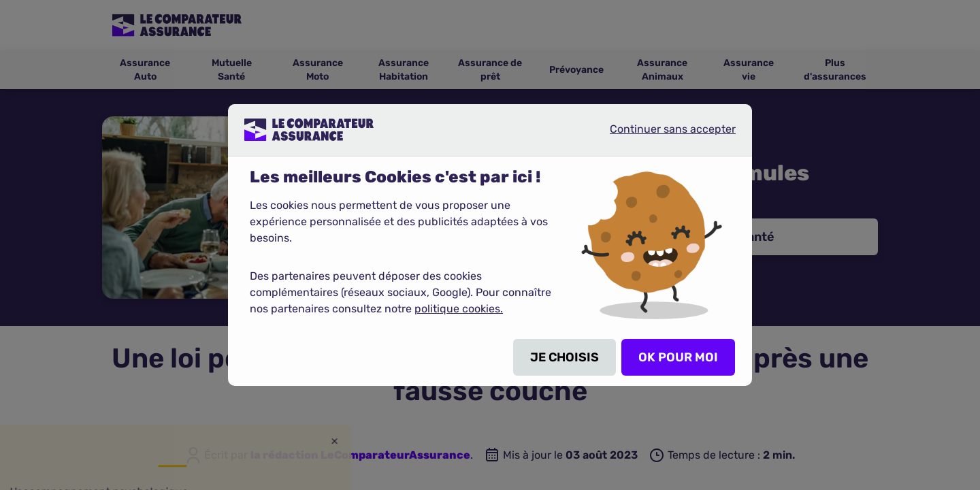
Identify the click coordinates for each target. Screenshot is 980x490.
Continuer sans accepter (661, 135)
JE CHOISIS (565, 357)
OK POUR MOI (678, 357)
